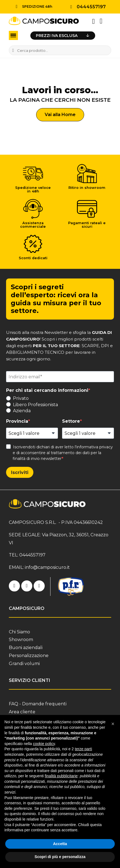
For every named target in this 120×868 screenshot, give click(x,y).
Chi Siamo (19, 632)
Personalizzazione (29, 656)
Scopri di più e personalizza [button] (60, 857)
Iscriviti (20, 472)
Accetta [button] (60, 844)
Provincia (17, 421)
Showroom (21, 640)
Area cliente (22, 712)
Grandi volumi (24, 664)
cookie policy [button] (44, 744)
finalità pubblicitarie (61, 776)
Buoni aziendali (26, 648)
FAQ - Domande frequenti (38, 704)
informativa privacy (95, 447)
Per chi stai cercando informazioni (47, 390)
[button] (60, 115)
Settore (71, 421)
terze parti (83, 749)
